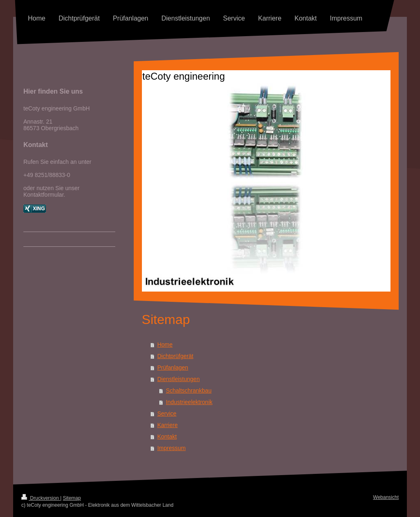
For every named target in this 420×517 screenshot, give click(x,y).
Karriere (167, 425)
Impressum (171, 448)
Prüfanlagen (173, 368)
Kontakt (167, 437)
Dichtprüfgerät (175, 356)
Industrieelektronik (189, 402)
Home (165, 345)
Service (167, 414)
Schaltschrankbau (188, 391)
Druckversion (41, 498)
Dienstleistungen (178, 379)
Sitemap (72, 498)
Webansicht (386, 497)
